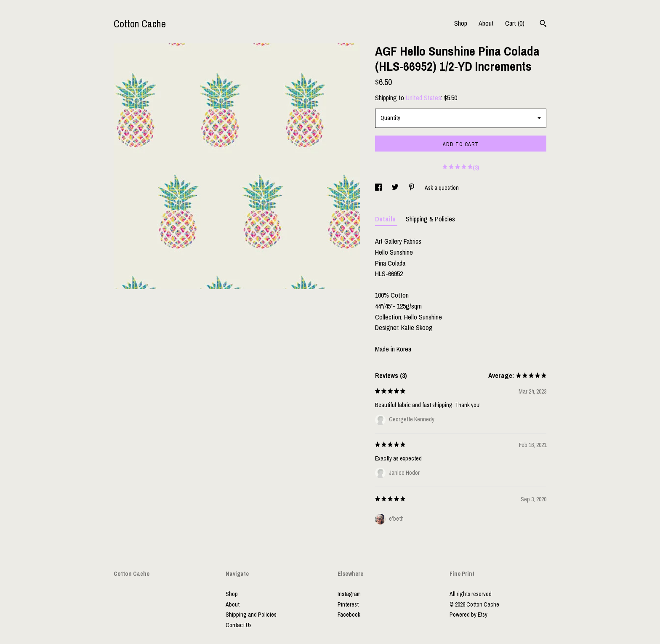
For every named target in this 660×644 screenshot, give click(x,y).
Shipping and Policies (251, 615)
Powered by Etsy (468, 615)
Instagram (349, 594)
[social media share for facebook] (379, 188)
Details (386, 219)
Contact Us (239, 625)
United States (423, 98)
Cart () (515, 23)
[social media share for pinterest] (412, 188)
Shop (461, 23)
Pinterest (348, 604)
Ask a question (442, 188)
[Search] (543, 24)
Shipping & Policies (430, 219)
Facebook (349, 615)
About (486, 23)
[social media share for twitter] (396, 188)
